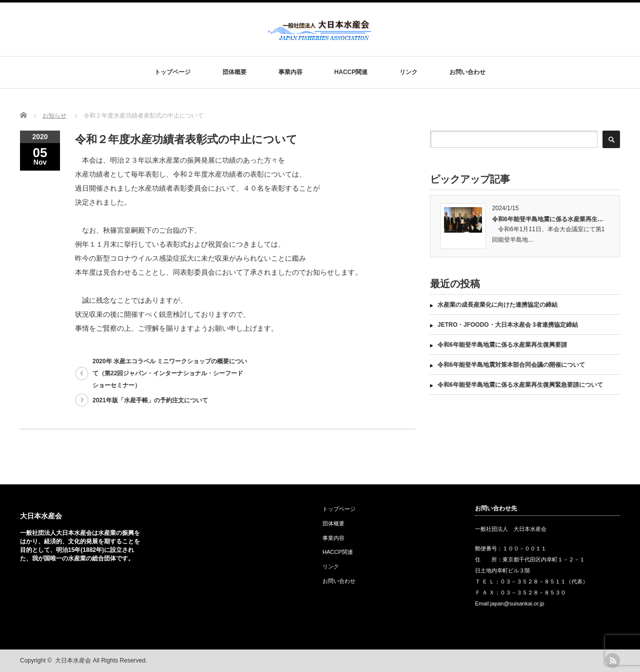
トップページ (172, 72)
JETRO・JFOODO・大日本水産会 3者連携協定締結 (508, 325)
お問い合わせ (467, 72)
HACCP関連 (351, 72)
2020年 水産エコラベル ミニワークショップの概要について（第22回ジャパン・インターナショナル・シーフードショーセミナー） (170, 373)
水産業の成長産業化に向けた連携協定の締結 (497, 305)
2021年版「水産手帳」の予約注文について (150, 400)
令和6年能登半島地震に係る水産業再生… (548, 219)
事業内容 (290, 72)
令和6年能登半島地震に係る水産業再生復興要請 (502, 345)
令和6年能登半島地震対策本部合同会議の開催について (511, 365)
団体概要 (234, 72)
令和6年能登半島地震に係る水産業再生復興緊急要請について (520, 385)
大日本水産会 (41, 516)
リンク (408, 72)
